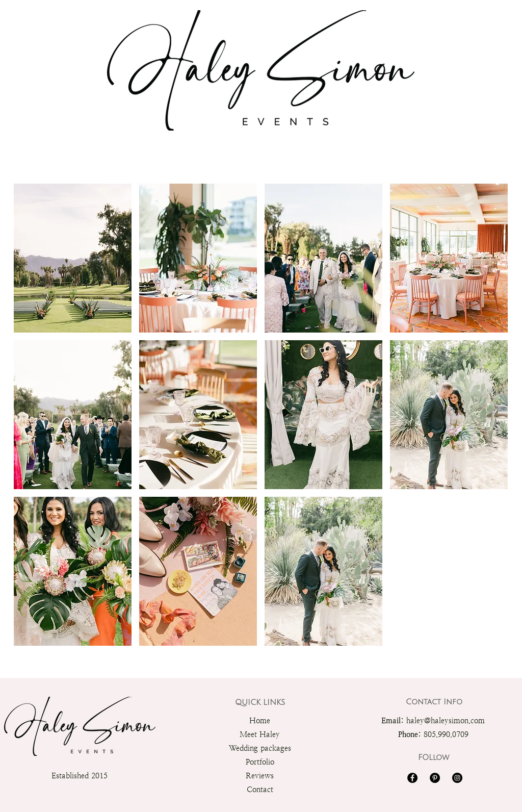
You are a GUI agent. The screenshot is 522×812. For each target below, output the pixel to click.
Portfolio (260, 762)
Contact (260, 789)
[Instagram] (457, 778)
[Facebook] (412, 778)
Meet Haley (260, 734)
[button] (73, 258)
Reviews (260, 776)
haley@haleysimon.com (446, 720)
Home (260, 720)
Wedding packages (260, 748)
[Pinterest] (435, 778)
